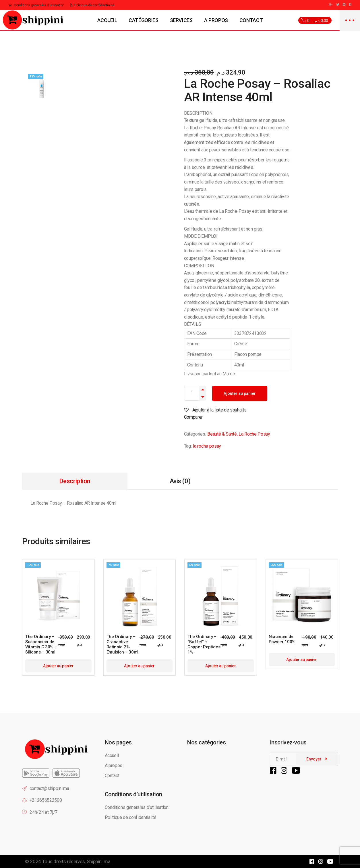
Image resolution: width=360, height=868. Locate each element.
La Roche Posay (254, 434)
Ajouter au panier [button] (58, 666)
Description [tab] (75, 481)
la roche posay (207, 446)
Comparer (193, 417)
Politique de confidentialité (131, 817)
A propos (114, 765)
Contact (112, 776)
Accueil (112, 755)
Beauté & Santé (222, 434)
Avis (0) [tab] (180, 481)
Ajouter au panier (240, 393)
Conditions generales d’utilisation (137, 807)
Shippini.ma (98, 861)
